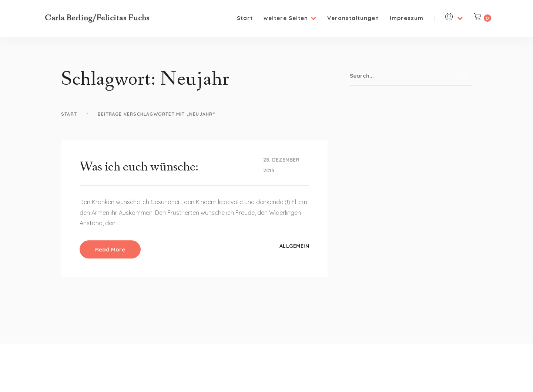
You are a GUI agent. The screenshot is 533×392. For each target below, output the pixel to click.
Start (245, 18)
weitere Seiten (290, 18)
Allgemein (294, 246)
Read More (110, 249)
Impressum (407, 18)
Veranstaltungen (353, 18)
